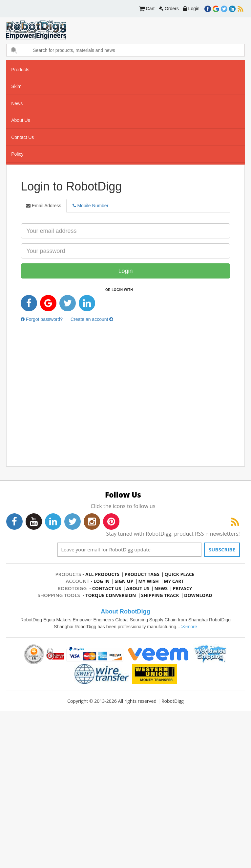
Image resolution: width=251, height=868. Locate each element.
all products (103, 574)
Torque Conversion (111, 595)
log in (102, 581)
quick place (179, 574)
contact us (22, 137)
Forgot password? (42, 319)
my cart (174, 581)
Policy (17, 154)
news (17, 103)
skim (16, 86)
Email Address (43, 206)
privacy (182, 588)
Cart (147, 9)
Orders (169, 9)
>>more (189, 627)
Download (198, 595)
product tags (142, 574)
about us (21, 120)
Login (191, 9)
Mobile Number (91, 206)
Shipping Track (160, 595)
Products (20, 70)
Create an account (92, 319)
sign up (124, 581)
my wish (149, 581)
